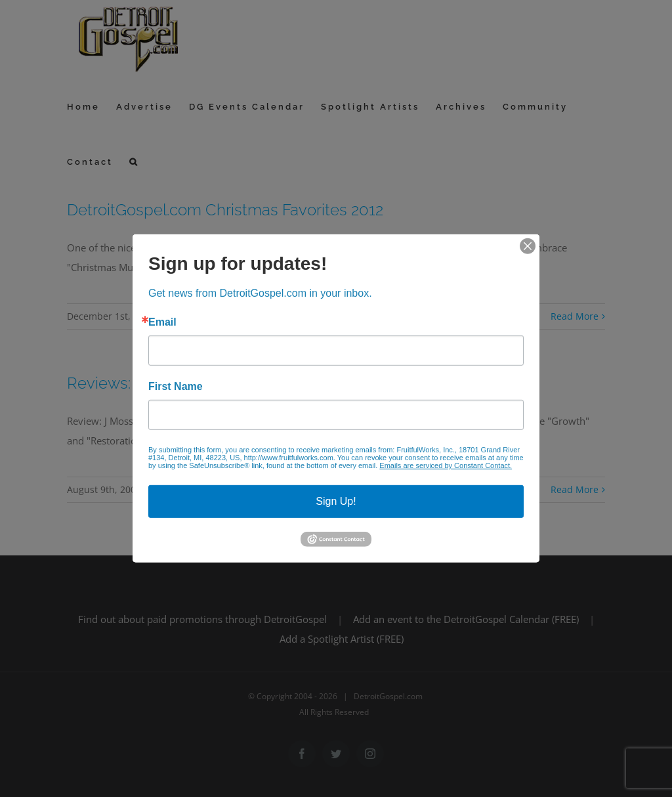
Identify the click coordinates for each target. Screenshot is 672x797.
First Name (176, 387)
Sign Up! (336, 501)
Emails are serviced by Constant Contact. (446, 465)
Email (162, 322)
